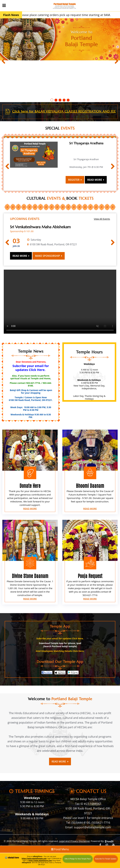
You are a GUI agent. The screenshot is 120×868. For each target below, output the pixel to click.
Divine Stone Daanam (30, 576)
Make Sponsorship (49, 256)
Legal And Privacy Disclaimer (75, 841)
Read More (96, 180)
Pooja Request (90, 576)
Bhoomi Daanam (90, 486)
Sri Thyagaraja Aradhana (86, 143)
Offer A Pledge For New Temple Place (78, 859)
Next (115, 61)
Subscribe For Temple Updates (106, 859)
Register (75, 180)
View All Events (102, 219)
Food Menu (60, 849)
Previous (5, 61)
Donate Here (30, 486)
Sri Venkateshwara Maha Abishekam (40, 227)
